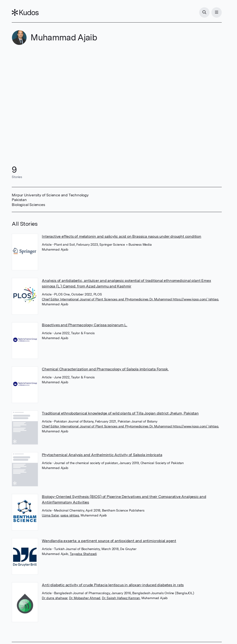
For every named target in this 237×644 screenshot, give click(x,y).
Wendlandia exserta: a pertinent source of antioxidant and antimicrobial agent (109, 541)
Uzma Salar (50, 515)
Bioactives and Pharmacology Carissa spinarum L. (85, 325)
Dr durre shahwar (55, 598)
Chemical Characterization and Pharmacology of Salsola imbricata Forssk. (105, 369)
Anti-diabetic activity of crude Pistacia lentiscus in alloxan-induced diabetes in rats (113, 585)
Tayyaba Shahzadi (83, 554)
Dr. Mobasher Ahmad (85, 598)
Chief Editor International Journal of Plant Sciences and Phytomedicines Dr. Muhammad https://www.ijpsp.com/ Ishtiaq (130, 299)
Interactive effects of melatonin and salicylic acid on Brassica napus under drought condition (121, 236)
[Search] (204, 12)
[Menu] (217, 12)
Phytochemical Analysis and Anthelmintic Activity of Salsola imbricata (102, 455)
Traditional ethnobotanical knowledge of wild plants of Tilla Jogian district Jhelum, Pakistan (120, 413)
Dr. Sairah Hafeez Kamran (121, 598)
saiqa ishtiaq (70, 515)
